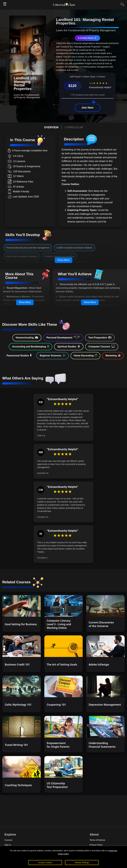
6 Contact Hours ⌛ (87, 38)
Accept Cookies (45, 863)
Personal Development (63, 337)
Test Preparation (100, 337)
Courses (8, 840)
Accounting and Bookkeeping (31, 346)
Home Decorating (86, 355)
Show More (64, 260)
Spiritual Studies (69, 346)
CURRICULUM (74, 127)
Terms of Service (97, 840)
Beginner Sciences (52, 355)
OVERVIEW (51, 127)
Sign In (8, 845)
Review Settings (82, 863)
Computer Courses (102, 346)
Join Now (87, 108)
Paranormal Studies (19, 355)
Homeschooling (27, 337)
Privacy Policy (96, 845)
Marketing (113, 355)
